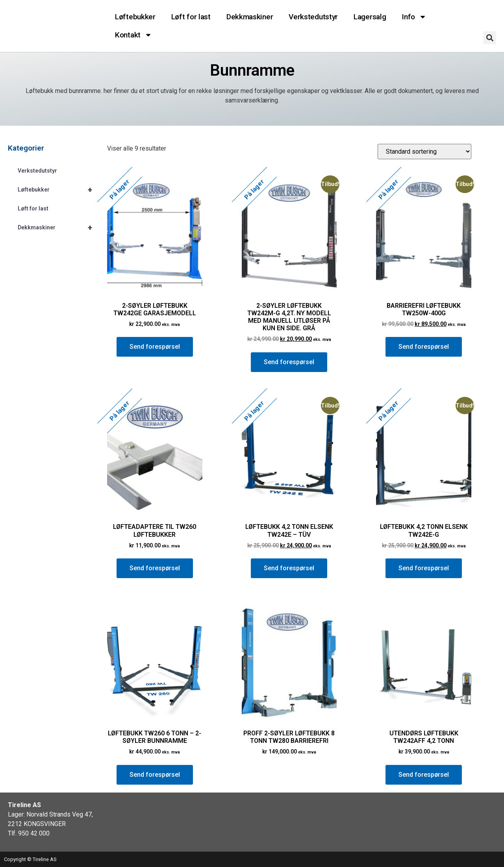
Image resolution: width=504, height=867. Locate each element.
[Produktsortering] (424, 152)
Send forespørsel (155, 347)
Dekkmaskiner (250, 17)
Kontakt (133, 35)
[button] (490, 38)
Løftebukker (135, 17)
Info (414, 17)
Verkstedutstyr (313, 17)
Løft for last (191, 17)
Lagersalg (370, 17)
